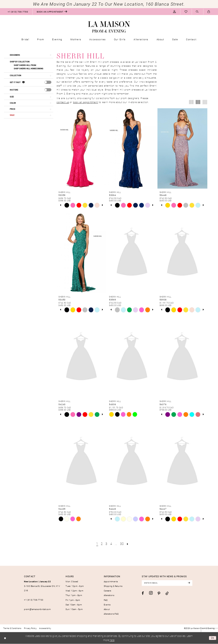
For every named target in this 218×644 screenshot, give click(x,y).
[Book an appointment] (52, 12)
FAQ (106, 600)
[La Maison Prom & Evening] (109, 27)
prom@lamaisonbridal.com (37, 609)
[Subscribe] (190, 583)
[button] (174, 12)
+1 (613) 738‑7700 (34, 600)
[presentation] (48, 83)
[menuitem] (18, 12)
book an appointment (86, 102)
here (112, 640)
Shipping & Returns (113, 586)
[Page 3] (106, 544)
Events (107, 604)
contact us (63, 102)
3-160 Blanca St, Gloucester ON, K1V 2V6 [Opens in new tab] (42, 586)
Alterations (109, 595)
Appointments (111, 581)
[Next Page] (128, 544)
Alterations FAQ (111, 614)
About (107, 609)
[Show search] (197, 12)
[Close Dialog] (5, 638)
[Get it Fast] (24, 82)
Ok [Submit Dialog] (213, 638)
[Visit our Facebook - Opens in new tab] (143, 593)
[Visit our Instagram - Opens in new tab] (151, 593)
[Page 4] (111, 544)
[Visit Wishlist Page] (186, 12)
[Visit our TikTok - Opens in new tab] (167, 593)
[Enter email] (168, 583)
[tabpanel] (67, 205)
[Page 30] (122, 544)
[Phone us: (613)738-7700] (18, 12)
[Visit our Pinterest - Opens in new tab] (159, 593)
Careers (108, 591)
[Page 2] (102, 544)
